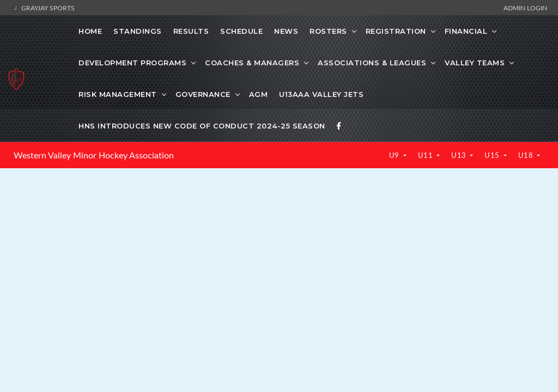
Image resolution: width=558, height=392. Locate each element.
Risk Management (118, 94)
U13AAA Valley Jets (321, 94)
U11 (426, 155)
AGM (259, 94)
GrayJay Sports (43, 8)
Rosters (328, 31)
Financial (466, 31)
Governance (203, 94)
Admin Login (525, 8)
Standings (138, 31)
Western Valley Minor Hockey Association (94, 155)
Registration (396, 31)
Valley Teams (475, 63)
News (286, 31)
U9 (395, 155)
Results (191, 31)
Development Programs (132, 63)
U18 (527, 155)
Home (90, 31)
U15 (493, 155)
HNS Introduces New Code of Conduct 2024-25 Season (202, 126)
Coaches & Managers (252, 63)
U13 (460, 155)
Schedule (241, 31)
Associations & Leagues (372, 63)
